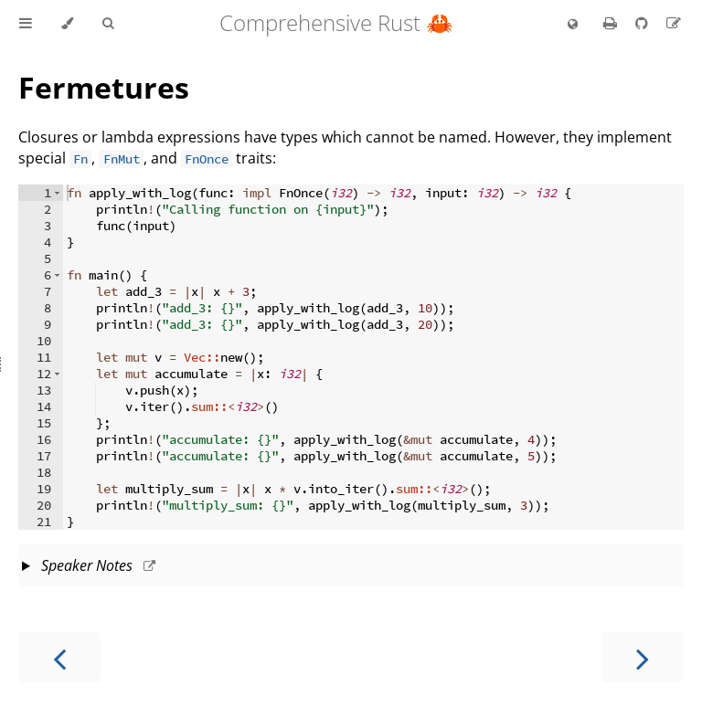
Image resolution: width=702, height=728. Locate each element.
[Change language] (573, 25)
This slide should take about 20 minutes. (353, 567)
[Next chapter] (643, 657)
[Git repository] (643, 23)
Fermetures (104, 87)
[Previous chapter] (59, 657)
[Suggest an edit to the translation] (674, 23)
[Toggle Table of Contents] (26, 24)
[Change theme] (67, 24)
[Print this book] (612, 23)
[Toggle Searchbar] (108, 24)
